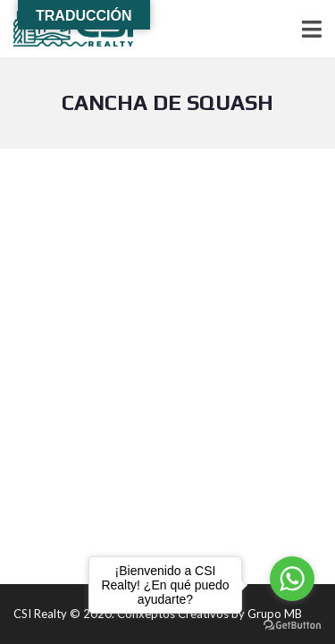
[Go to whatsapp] (292, 579)
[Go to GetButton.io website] (292, 626)
